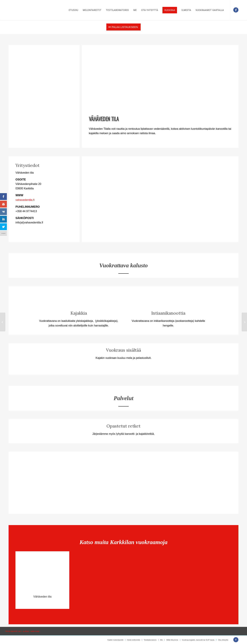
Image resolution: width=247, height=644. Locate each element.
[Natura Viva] (3, 322)
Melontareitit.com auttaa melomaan (23, 631)
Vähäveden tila (42, 597)
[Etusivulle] (19, 10)
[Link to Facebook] (236, 10)
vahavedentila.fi (25, 200)
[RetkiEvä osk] (244, 322)
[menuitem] (73, 10)
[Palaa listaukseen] (123, 27)
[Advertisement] (160, 78)
